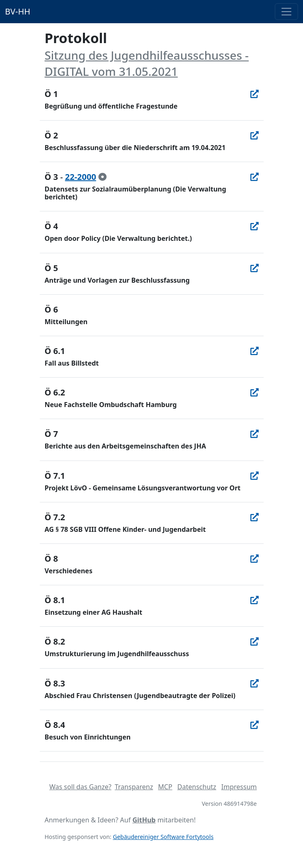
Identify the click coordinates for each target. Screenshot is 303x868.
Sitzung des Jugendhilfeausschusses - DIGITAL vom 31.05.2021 (147, 63)
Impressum (239, 787)
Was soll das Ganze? (80, 787)
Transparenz (134, 787)
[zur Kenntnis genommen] (102, 177)
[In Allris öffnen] (255, 94)
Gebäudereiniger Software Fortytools (163, 837)
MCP (165, 787)
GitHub (144, 820)
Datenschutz (197, 787)
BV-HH (18, 11)
